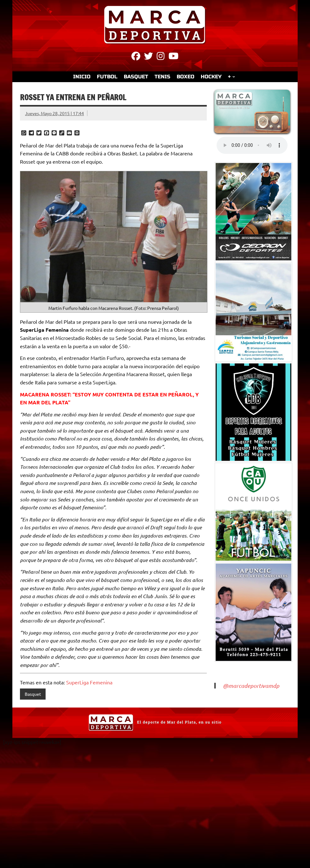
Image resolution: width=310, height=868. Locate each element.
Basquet (33, 694)
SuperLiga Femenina (89, 682)
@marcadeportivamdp (251, 686)
